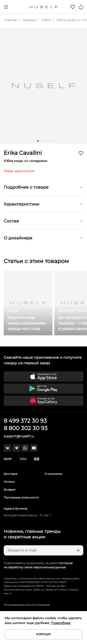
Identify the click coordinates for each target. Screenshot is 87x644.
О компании (53, 474)
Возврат (10, 490)
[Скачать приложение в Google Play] (43, 389)
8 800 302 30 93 (26, 428)
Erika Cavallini (23, 153)
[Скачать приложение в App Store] (43, 377)
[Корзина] (81, 7)
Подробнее (61, 623)
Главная (10, 20)
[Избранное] (73, 7)
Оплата (9, 482)
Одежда (29, 20)
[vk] (7, 448)
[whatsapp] (25, 448)
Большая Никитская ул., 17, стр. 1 (27, 515)
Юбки (46, 20)
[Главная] (43, 7)
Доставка (11, 474)
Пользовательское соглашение (27, 605)
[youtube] (34, 448)
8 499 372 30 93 (25, 421)
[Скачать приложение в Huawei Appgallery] (43, 401)
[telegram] (16, 448)
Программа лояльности (21, 497)
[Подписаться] (77, 550)
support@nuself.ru (19, 436)
